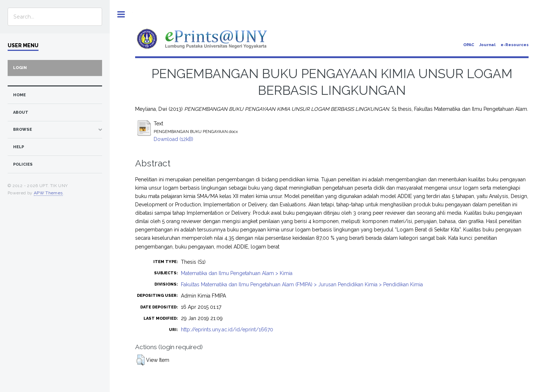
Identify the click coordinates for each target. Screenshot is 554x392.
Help (19, 147)
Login (20, 68)
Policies (23, 164)
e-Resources (515, 45)
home (19, 95)
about (21, 112)
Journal (487, 45)
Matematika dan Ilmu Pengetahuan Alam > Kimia (237, 273)
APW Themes (48, 193)
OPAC (469, 45)
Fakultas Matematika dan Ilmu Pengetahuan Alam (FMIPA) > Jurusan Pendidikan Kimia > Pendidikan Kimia (302, 284)
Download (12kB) (173, 139)
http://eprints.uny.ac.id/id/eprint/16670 (227, 330)
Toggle (121, 14)
